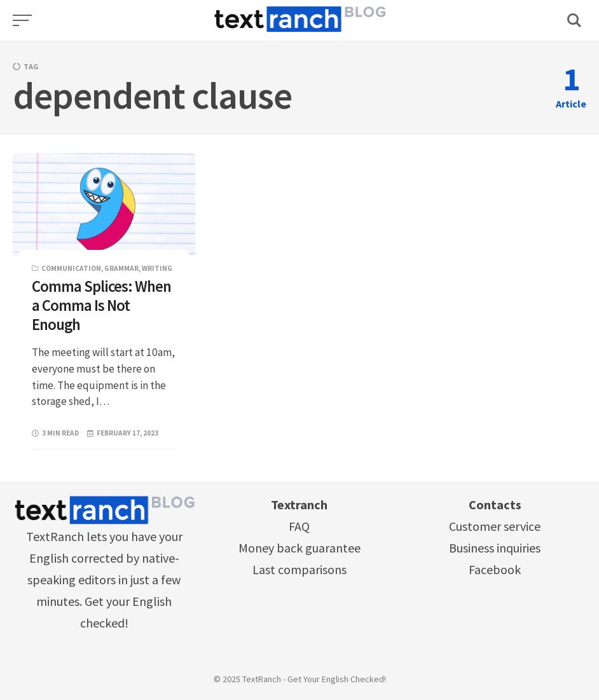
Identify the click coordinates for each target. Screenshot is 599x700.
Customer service (495, 526)
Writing (157, 268)
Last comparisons (299, 569)
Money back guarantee (299, 548)
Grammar (121, 268)
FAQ (299, 526)
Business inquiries (495, 548)
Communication (71, 268)
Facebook (495, 569)
